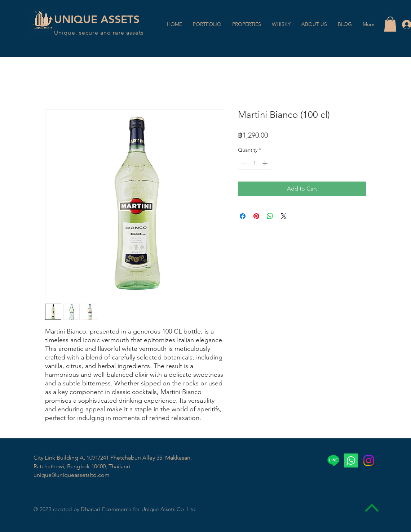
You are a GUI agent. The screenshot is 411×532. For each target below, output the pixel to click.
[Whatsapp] (351, 461)
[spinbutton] (255, 163)
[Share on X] (284, 216)
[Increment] (266, 163)
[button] (390, 24)
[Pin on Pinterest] (256, 216)
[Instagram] (369, 461)
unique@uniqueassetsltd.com (72, 475)
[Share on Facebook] (243, 216)
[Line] (333, 461)
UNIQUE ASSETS (97, 19)
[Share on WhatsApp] (270, 216)
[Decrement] (244, 163)
